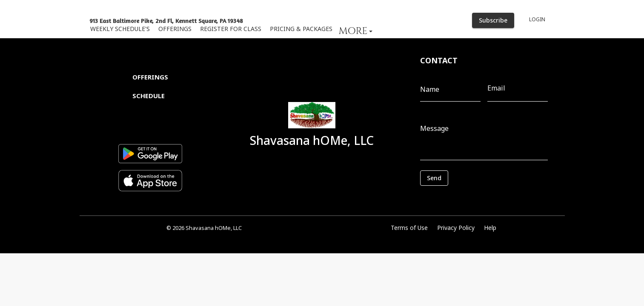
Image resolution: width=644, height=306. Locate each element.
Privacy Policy (456, 228)
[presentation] (458, 198)
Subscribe (493, 21)
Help (490, 228)
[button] (356, 31)
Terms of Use (409, 228)
